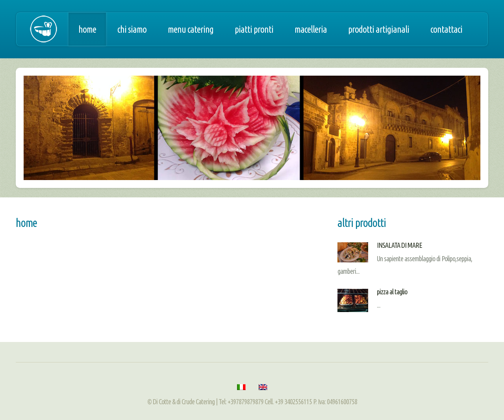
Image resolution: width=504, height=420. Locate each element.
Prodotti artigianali (379, 29)
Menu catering (191, 29)
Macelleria (311, 29)
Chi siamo (132, 29)
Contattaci (446, 29)
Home (87, 29)
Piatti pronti (254, 29)
